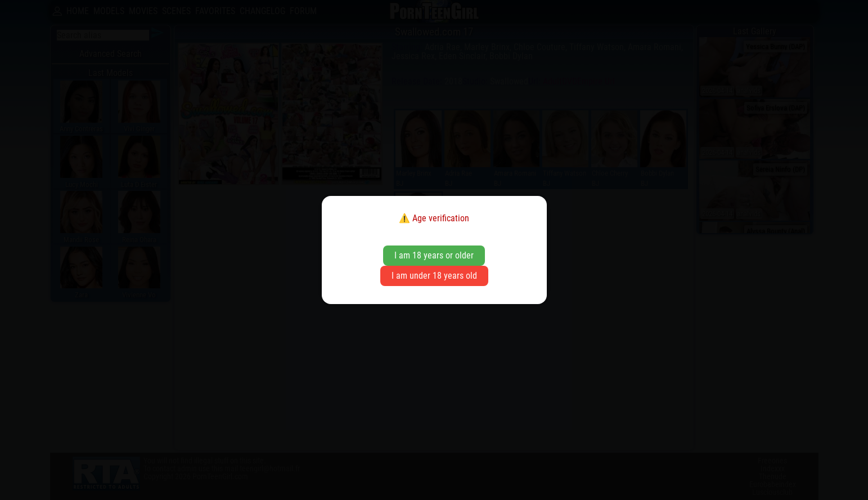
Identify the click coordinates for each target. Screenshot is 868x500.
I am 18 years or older (434, 255)
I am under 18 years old (434, 276)
